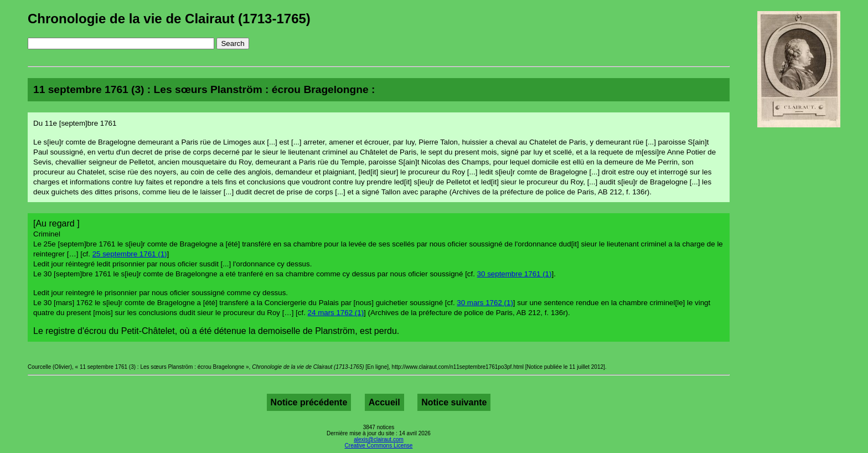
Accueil (384, 402)
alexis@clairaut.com (379, 439)
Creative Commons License (379, 446)
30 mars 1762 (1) (485, 303)
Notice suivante (454, 402)
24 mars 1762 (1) (336, 313)
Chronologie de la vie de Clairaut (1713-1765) (169, 19)
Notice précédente (309, 402)
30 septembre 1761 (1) (515, 274)
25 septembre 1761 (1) (130, 254)
